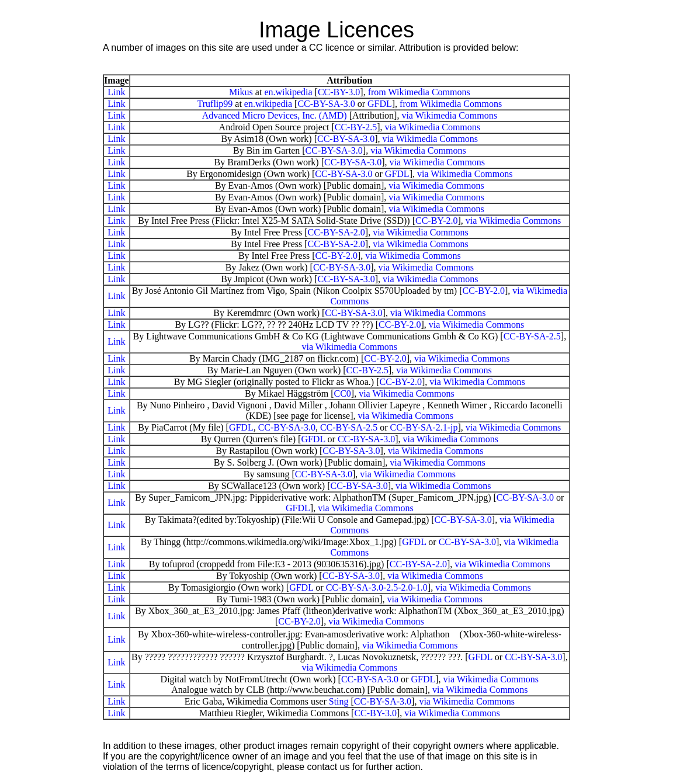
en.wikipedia (288, 92)
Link (116, 92)
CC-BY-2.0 (436, 221)
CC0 (342, 393)
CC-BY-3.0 (339, 92)
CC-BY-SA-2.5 (532, 336)
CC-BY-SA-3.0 (326, 104)
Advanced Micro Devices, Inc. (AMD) (275, 115)
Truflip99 (215, 104)
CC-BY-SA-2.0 (336, 232)
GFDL (380, 104)
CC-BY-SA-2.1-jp (424, 427)
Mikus (241, 92)
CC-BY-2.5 (356, 127)
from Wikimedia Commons (419, 92)
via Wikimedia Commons (449, 115)
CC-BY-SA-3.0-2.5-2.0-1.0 (377, 587)
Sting (339, 701)
